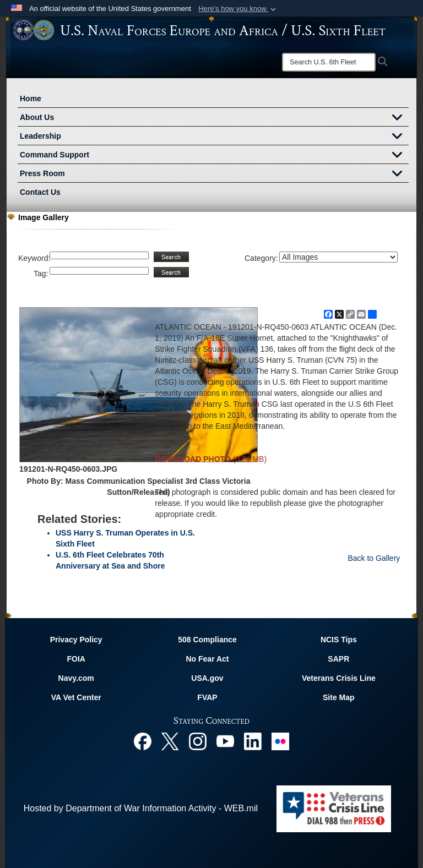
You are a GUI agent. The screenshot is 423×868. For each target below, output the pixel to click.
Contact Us (40, 192)
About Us (214, 118)
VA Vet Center (76, 697)
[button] (238, 9)
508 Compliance (207, 640)
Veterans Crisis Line (339, 678)
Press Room (214, 174)
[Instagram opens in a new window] (198, 741)
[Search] (329, 62)
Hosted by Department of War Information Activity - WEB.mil (141, 808)
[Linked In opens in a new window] (253, 741)
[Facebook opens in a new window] (143, 741)
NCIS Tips (339, 640)
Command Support (214, 156)
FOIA (76, 659)
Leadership (214, 137)
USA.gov (207, 678)
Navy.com (76, 678)
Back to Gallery (374, 558)
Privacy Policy (76, 640)
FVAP (207, 697)
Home (31, 99)
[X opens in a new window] (170, 741)
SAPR (338, 659)
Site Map (339, 697)
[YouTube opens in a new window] (225, 741)
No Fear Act (207, 659)
